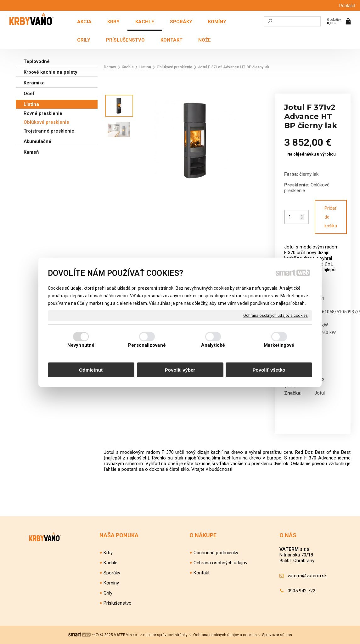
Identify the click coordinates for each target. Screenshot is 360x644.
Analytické (213, 345)
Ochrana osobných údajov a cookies (276, 315)
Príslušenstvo (118, 603)
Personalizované (147, 345)
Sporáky (112, 573)
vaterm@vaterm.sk (307, 576)
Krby (108, 553)
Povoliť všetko (269, 370)
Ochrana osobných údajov (220, 563)
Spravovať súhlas (277, 635)
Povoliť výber (180, 370)
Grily (108, 593)
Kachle (110, 563)
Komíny (111, 583)
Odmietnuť (91, 370)
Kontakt (202, 573)
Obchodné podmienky (216, 553)
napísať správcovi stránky (165, 635)
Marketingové (279, 345)
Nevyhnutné (81, 345)
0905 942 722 (301, 591)
